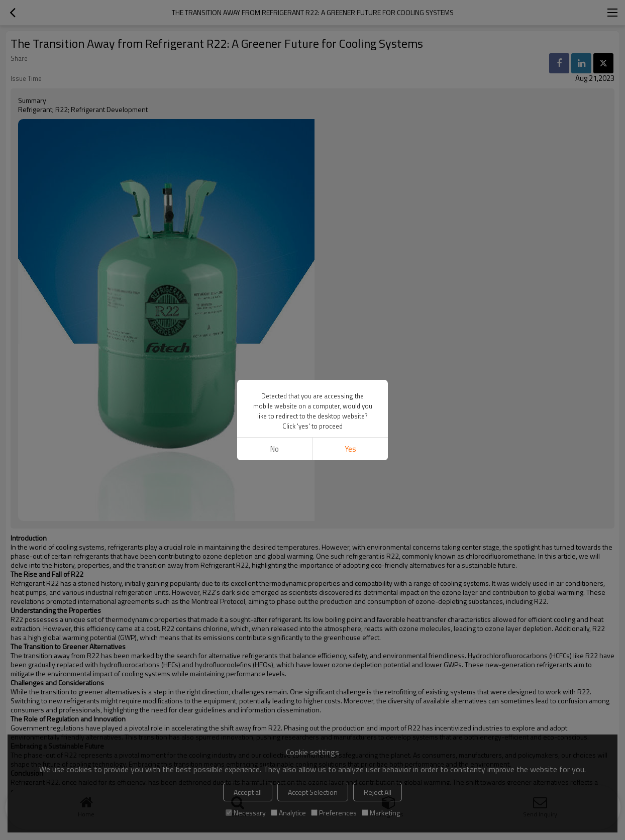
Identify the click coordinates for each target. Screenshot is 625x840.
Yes (350, 449)
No (275, 449)
